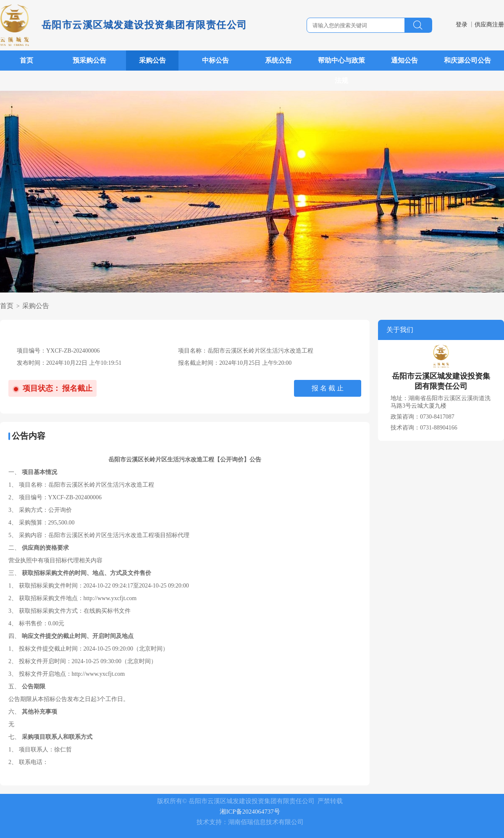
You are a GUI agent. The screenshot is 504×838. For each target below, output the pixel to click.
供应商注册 (489, 25)
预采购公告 (89, 60)
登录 (462, 25)
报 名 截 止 (328, 388)
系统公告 (278, 60)
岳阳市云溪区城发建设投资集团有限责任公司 (144, 25)
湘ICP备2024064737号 (250, 812)
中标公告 (215, 60)
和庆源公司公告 (467, 60)
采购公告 (152, 60)
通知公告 (404, 60)
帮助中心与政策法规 (341, 70)
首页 (26, 60)
